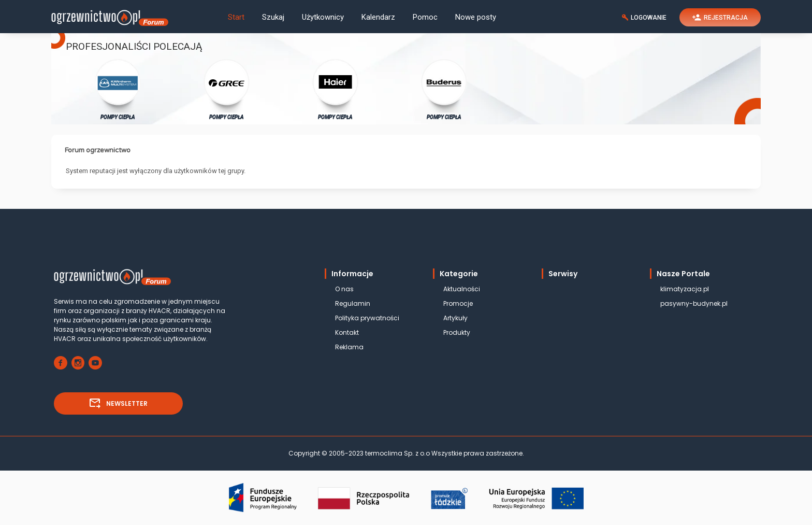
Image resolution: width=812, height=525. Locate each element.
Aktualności (462, 289)
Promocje (458, 303)
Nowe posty (476, 17)
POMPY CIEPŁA (118, 89)
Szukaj (273, 17)
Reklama (349, 347)
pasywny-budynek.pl (694, 303)
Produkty (457, 332)
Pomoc (425, 17)
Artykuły (455, 318)
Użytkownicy (323, 17)
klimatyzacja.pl (685, 289)
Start (236, 17)
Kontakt (347, 332)
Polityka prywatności (367, 318)
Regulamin (353, 303)
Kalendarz (378, 17)
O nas (344, 289)
